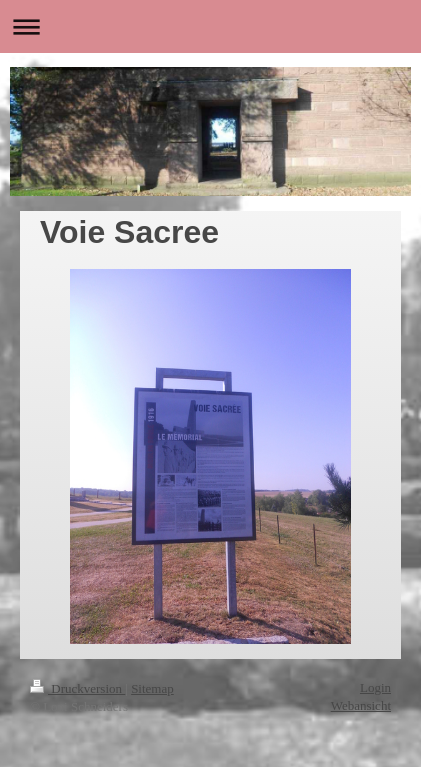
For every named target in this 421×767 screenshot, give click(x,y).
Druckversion (77, 688)
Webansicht (361, 705)
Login (375, 687)
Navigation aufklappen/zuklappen (210, 26)
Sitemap (152, 688)
